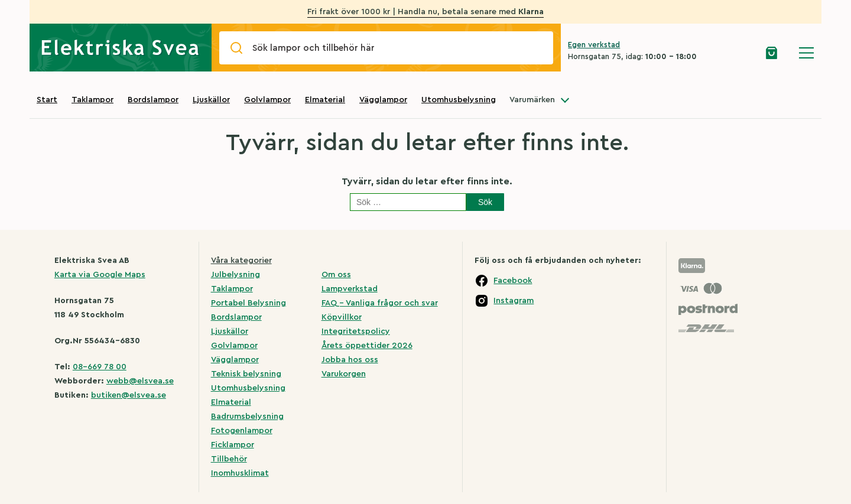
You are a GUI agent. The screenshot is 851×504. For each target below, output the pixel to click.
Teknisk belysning (246, 374)
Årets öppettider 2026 (367, 346)
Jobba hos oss (350, 360)
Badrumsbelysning (247, 417)
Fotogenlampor (242, 431)
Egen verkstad (594, 45)
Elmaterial (325, 100)
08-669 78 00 (100, 367)
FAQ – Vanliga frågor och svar (380, 303)
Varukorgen (344, 374)
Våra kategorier (241, 261)
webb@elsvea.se (140, 381)
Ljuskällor (211, 100)
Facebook (513, 281)
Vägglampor (383, 100)
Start (47, 100)
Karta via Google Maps (100, 275)
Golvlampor (267, 100)
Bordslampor (153, 100)
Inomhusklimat (240, 473)
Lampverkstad (350, 289)
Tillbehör (229, 459)
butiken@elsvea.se (129, 395)
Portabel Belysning (249, 303)
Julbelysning (236, 275)
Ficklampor (233, 445)
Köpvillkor (342, 317)
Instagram (514, 301)
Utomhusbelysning (459, 100)
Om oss (336, 275)
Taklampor (92, 100)
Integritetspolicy (356, 331)
